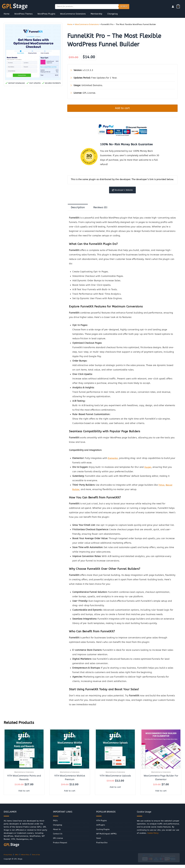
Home (70, 24)
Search (124, 6)
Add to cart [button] (24, 794)
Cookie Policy (153, 836)
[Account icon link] (173, 7)
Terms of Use (41, 858)
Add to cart (122, 109)
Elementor (113, 462)
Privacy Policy (9, 858)
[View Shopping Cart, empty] (178, 6)
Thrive (162, 489)
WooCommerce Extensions (87, 24)
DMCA (19, 858)
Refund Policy (28, 858)
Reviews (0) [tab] (104, 211)
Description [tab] (79, 211)
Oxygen (148, 471)
